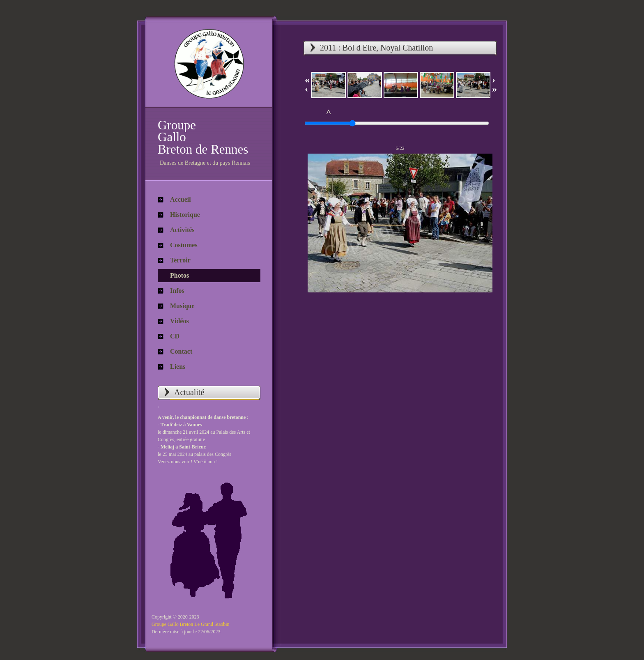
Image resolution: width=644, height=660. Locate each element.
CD (175, 336)
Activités (182, 230)
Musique (182, 306)
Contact (181, 351)
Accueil (181, 199)
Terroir (180, 260)
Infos (177, 291)
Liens (178, 367)
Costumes (184, 245)
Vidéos (179, 321)
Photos (179, 275)
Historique (185, 215)
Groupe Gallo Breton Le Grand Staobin (191, 624)
